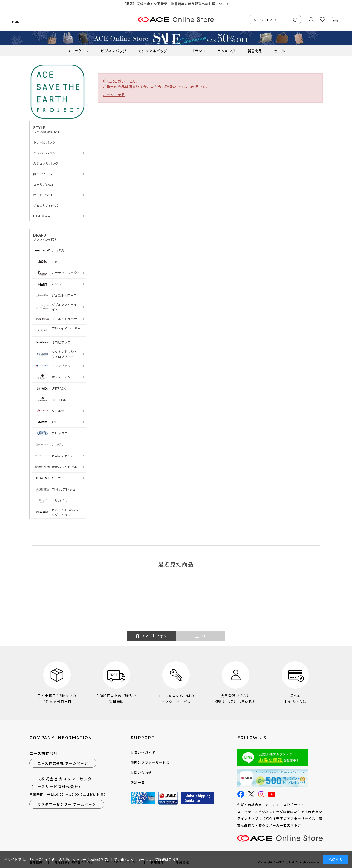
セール (279, 51)
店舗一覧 (138, 783)
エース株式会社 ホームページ (63, 763)
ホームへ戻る (114, 94)
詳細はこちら (168, 859)
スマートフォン (152, 636)
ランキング (226, 51)
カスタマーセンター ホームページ (67, 804)
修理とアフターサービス (150, 763)
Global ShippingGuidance (197, 798)
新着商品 (255, 51)
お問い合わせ (141, 773)
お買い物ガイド (143, 753)
